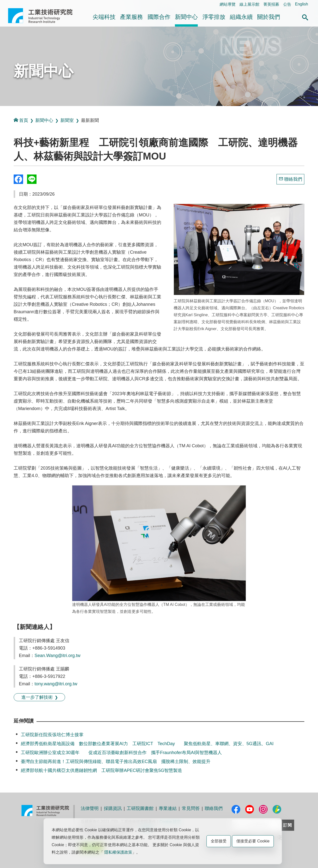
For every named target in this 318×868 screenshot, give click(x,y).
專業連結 (168, 808)
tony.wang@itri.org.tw (56, 684)
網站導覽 (228, 4)
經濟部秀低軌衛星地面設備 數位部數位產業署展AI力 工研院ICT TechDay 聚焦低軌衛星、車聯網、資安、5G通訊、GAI (147, 744)
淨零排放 (214, 17)
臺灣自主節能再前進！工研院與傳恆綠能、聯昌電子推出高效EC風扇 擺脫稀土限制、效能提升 (116, 762)
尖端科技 (104, 17)
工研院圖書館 (140, 808)
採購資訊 (113, 808)
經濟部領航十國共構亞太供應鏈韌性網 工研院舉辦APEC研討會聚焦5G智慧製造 (101, 770)
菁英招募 (271, 4)
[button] (305, 17)
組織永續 (241, 17)
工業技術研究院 (44, 16)
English (302, 4)
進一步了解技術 (37, 697)
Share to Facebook (18, 179)
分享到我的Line (32, 179)
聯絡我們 (293, 179)
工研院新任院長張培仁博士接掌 (52, 735)
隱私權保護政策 (118, 852)
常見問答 (191, 808)
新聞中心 (186, 17)
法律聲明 (90, 808)
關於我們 (269, 17)
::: (10, 4)
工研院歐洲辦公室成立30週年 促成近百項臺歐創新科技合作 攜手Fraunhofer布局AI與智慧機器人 (121, 753)
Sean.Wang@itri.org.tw (58, 656)
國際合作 (159, 17)
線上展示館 (249, 4)
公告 (287, 4)
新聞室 (67, 120)
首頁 (21, 120)
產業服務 (131, 17)
